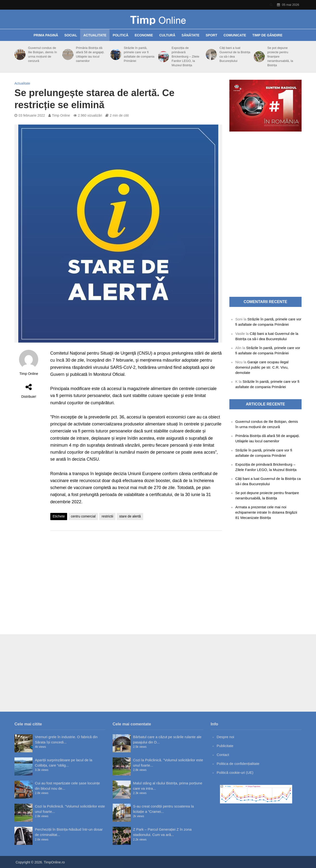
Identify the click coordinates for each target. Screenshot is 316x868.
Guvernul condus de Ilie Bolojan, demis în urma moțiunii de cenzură (43, 54)
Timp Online (61, 115)
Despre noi (225, 737)
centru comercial (83, 516)
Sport (212, 35)
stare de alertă (130, 516)
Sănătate (190, 35)
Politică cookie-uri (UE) (235, 772)
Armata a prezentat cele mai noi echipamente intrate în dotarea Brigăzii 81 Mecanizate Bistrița (266, 512)
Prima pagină (46, 35)
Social (71, 35)
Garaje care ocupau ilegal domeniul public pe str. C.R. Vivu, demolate (262, 367)
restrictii (107, 516)
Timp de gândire (268, 35)
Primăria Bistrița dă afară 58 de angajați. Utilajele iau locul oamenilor (90, 54)
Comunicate (235, 35)
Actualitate (95, 35)
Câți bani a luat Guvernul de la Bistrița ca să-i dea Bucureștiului (235, 54)
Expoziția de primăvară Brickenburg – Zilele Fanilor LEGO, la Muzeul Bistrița (185, 56)
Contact (223, 755)
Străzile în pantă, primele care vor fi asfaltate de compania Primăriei (139, 54)
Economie (144, 35)
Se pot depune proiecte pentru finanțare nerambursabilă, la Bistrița (280, 56)
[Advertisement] (136, 573)
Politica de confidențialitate (238, 764)
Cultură (167, 35)
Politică (120, 35)
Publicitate (225, 746)
